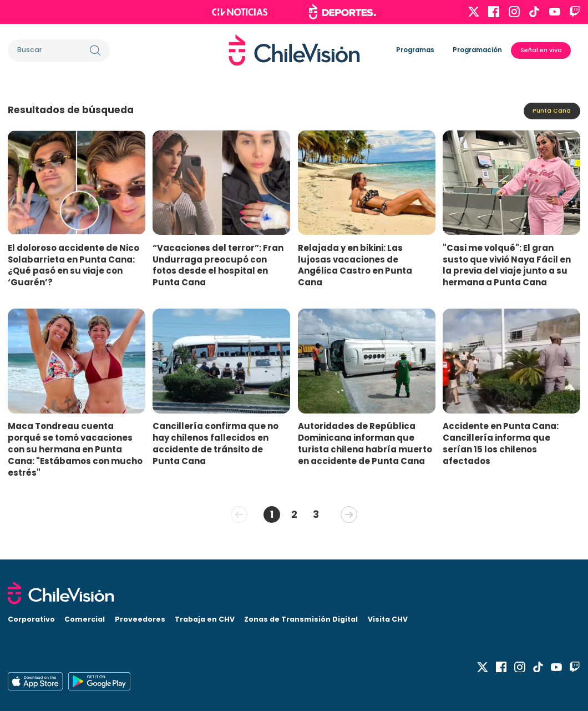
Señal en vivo (541, 50)
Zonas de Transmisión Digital (301, 619)
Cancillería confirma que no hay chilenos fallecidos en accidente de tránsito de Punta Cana (216, 443)
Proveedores (140, 619)
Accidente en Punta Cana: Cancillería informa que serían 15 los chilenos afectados (501, 443)
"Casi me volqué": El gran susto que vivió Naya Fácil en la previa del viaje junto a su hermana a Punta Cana (507, 265)
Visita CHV (388, 619)
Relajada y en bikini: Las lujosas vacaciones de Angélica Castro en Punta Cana (355, 265)
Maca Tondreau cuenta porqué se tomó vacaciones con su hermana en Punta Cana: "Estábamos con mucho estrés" (75, 449)
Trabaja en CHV (205, 619)
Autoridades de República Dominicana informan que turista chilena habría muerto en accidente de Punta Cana (365, 443)
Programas (415, 50)
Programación (477, 50)
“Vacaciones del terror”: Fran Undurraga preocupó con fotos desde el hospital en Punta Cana (218, 265)
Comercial (85, 619)
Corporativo (31, 619)
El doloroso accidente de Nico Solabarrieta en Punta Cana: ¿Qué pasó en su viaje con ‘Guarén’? (73, 265)
